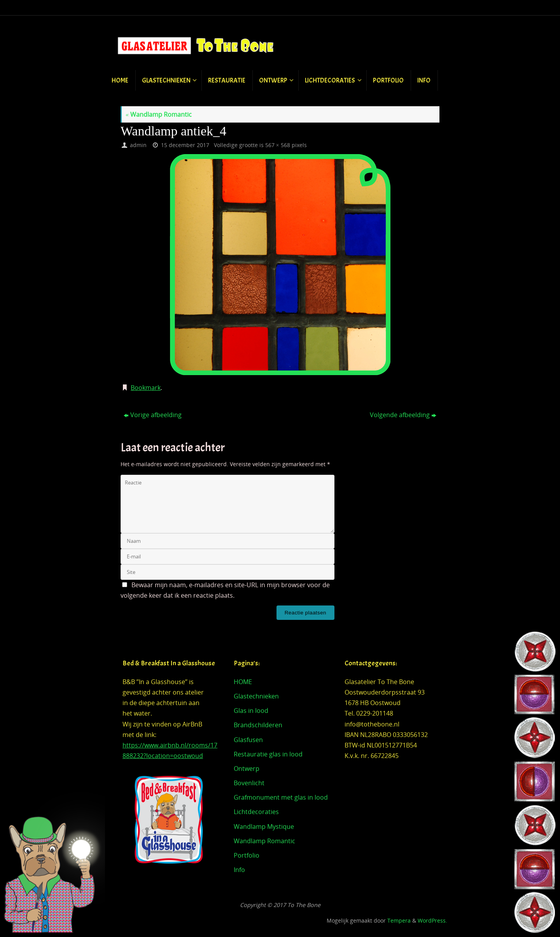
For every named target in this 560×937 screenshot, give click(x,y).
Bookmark (146, 388)
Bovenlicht (249, 783)
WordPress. (432, 920)
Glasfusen (248, 740)
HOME (243, 682)
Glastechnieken (256, 696)
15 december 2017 (185, 145)
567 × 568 (278, 145)
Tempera (399, 920)
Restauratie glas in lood (268, 754)
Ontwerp (247, 769)
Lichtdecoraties (256, 812)
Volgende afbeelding (403, 415)
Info (239, 870)
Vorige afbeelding (153, 415)
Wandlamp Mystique (264, 826)
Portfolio (247, 855)
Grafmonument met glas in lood (281, 797)
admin (138, 145)
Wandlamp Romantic (159, 114)
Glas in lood (251, 711)
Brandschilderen (258, 725)
